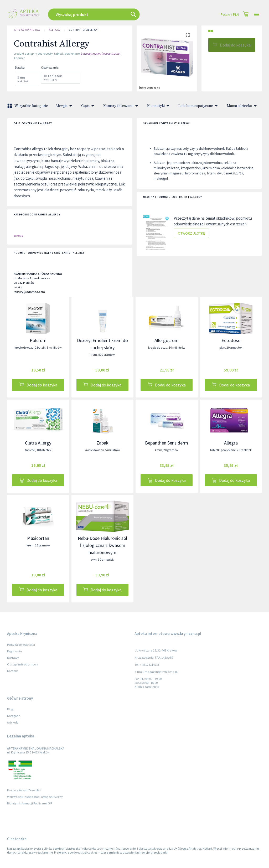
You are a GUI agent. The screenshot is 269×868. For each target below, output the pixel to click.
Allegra (231, 443)
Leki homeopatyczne (199, 106)
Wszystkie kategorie (28, 106)
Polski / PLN (230, 15)
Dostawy (13, 658)
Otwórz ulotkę (191, 233)
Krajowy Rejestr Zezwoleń (24, 790)
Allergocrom (167, 340)
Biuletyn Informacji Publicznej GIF (30, 803)
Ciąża (89, 106)
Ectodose (231, 340)
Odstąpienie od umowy (23, 664)
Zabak (102, 443)
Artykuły (13, 722)
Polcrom (38, 340)
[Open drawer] (257, 15)
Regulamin (14, 651)
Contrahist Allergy (83, 30)
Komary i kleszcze (121, 106)
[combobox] (109, 14)
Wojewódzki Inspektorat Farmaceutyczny (35, 797)
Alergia (55, 30)
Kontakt (12, 671)
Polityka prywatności (21, 645)
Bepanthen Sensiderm (167, 443)
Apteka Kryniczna (27, 30)
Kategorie (14, 716)
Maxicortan (38, 538)
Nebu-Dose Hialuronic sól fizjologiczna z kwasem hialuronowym (102, 545)
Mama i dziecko (243, 106)
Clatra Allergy (38, 443)
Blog (10, 709)
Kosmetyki (159, 106)
